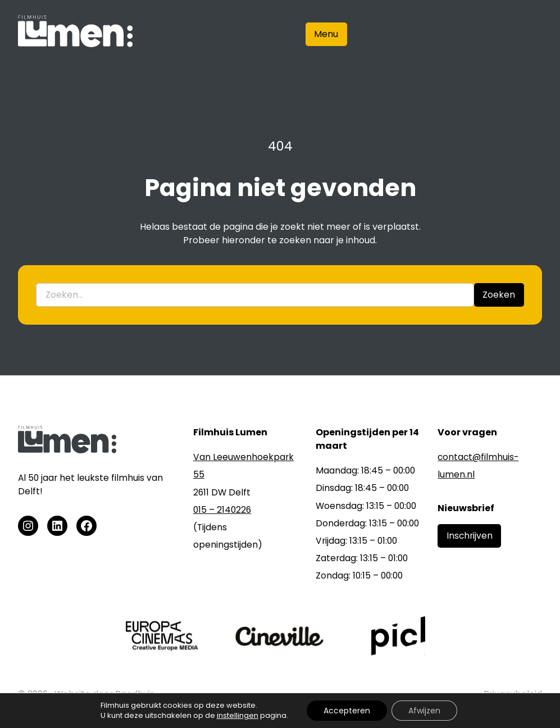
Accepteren (347, 711)
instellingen (238, 716)
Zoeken (499, 295)
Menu (326, 34)
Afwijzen (424, 711)
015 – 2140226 (222, 510)
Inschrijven (470, 536)
